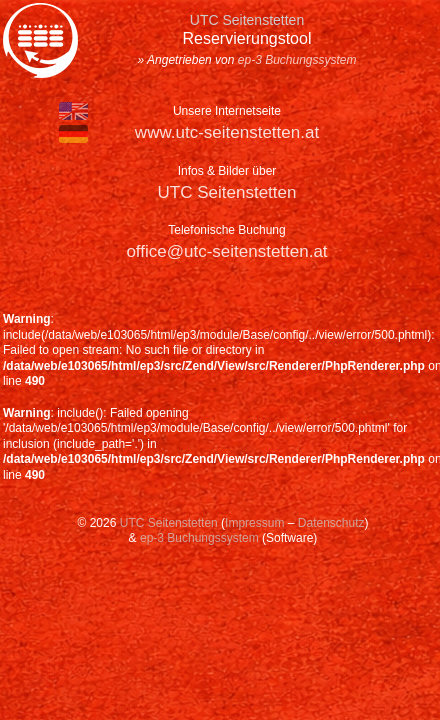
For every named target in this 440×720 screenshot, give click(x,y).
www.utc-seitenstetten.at (227, 132)
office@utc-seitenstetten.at (226, 251)
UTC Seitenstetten (227, 192)
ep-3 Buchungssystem (297, 60)
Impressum (254, 523)
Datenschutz (331, 523)
